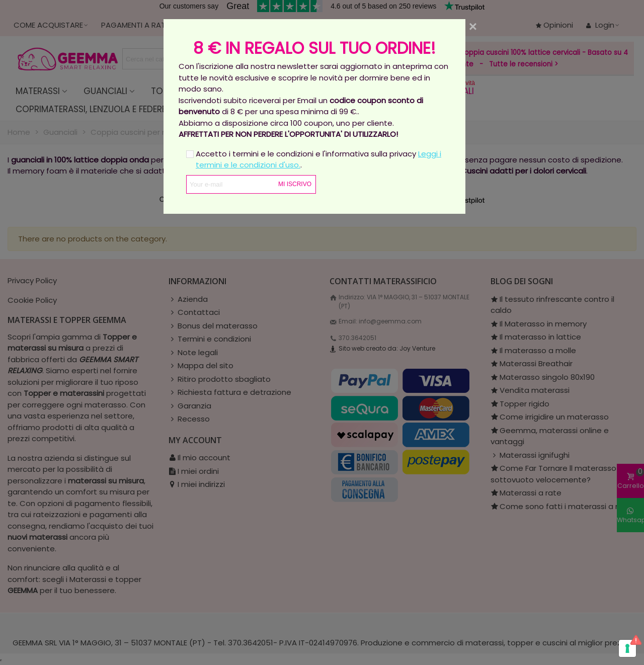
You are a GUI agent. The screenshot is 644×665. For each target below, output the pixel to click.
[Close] (473, 27)
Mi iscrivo (295, 184)
